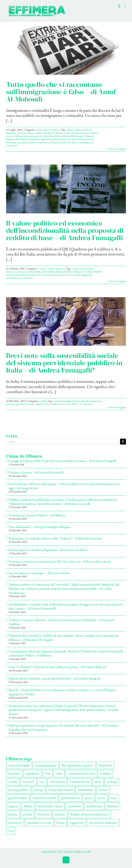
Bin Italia (91, 401)
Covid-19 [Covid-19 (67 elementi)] (28, 782)
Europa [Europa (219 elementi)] (39, 790)
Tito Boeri (71, 142)
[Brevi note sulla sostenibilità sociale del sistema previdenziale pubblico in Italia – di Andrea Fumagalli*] (66, 322)
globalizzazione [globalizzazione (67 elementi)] (71, 798)
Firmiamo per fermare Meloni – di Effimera (37, 515)
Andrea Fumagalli (62, 401)
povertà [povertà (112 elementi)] (27, 814)
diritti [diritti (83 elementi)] (98, 782)
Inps (46, 136)
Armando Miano (26, 133)
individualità (48, 272)
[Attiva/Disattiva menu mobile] (125, 6)
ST (89, 852)
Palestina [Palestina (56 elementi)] (113, 806)
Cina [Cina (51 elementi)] (47, 773)
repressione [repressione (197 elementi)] (15, 823)
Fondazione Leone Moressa (66, 133)
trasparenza (86, 275)
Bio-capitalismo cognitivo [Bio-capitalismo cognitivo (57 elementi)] (78, 765)
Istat (51, 136)
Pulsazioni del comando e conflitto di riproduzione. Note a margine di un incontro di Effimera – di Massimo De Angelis (63, 637)
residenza (63, 275)
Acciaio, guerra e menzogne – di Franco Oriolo (39, 573)
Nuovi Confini (51, 130)
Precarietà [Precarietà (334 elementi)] (43, 814)
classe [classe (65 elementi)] (59, 773)
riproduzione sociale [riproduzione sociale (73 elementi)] (39, 823)
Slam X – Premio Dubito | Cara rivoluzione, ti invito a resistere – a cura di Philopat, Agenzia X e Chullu (62, 692)
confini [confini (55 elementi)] (13, 782)
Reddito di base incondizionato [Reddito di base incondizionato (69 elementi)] (89, 814)
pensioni (10, 404)
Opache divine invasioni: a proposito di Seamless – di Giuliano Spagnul (54, 678)
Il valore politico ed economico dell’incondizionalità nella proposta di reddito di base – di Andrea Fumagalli (65, 230)
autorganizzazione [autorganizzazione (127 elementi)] (46, 765)
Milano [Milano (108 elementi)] (28, 806)
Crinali (39, 130)
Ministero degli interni (41, 139)
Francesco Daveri (15, 272)
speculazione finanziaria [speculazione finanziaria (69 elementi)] (103, 823)
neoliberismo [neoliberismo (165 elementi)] (94, 806)
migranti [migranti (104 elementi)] (13, 806)
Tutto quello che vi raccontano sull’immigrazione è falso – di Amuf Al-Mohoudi (61, 92)
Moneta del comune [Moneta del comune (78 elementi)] (50, 806)
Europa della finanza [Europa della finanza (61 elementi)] (61, 790)
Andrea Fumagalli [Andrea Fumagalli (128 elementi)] (19, 765)
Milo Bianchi (22, 139)
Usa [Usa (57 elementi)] (11, 831)
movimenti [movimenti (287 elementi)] (74, 806)
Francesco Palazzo (89, 133)
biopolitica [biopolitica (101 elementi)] (105, 765)
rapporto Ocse (42, 404)
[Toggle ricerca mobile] (119, 6)
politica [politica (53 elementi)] (13, 814)
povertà (89, 139)
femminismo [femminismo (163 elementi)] (86, 790)
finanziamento (87, 269)
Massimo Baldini (64, 272)
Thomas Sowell (57, 142)
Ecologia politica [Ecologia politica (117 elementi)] (19, 790)
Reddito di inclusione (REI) (44, 275)
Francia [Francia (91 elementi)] (103, 790)
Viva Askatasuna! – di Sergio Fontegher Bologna (39, 527)
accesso (75, 269)
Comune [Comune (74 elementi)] (106, 773)
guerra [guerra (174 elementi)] (89, 798)
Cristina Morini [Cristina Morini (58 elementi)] (80, 782)
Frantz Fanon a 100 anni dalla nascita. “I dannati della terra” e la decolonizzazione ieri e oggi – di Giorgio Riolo (65, 486)
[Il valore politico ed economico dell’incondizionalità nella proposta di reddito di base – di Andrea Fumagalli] (66, 189)
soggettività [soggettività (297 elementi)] (77, 823)
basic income (79, 401)
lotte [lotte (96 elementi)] (114, 798)
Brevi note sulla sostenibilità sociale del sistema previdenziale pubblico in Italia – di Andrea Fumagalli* (64, 363)
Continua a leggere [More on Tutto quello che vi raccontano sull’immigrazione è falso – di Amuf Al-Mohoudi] (117, 149)
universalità (12, 278)
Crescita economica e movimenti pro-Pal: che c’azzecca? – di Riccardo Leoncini (60, 561)
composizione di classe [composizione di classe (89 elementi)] (81, 773)
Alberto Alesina (74, 130)
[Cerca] (123, 442)
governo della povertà (17, 136)
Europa (47, 133)
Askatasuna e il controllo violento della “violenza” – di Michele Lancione (55, 538)
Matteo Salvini (62, 136)
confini (39, 133)
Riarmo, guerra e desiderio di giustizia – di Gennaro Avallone (48, 550)
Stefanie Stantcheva (39, 142)
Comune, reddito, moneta (51, 269)
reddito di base (58, 404)
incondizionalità (32, 272)
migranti (10, 139)
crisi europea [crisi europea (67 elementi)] (57, 782)
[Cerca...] (63, 442)
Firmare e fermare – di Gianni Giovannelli (36, 472)
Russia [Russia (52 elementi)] (61, 823)
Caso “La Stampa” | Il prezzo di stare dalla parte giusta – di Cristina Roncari (57, 667)
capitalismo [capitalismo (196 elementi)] (32, 773)
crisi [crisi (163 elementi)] (42, 782)
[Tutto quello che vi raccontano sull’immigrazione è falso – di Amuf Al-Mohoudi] (66, 50)
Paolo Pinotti (78, 139)
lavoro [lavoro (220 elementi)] (102, 798)
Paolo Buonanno (62, 139)
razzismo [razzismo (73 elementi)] (60, 814)
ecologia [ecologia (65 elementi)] (112, 782)
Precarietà (11, 142)
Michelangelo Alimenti (82, 136)
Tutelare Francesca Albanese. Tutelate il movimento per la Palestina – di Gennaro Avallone (61, 622)
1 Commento (86, 404)
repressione (22, 142)
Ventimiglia (84, 142)
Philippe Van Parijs (83, 272)
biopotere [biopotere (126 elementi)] (14, 773)
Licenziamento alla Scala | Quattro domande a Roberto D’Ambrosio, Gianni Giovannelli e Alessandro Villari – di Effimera (66, 653)
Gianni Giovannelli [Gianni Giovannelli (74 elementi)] (44, 798)
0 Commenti (26, 278)
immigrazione (36, 136)
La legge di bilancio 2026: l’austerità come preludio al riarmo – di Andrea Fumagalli (62, 461)
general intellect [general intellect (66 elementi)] (18, 798)
